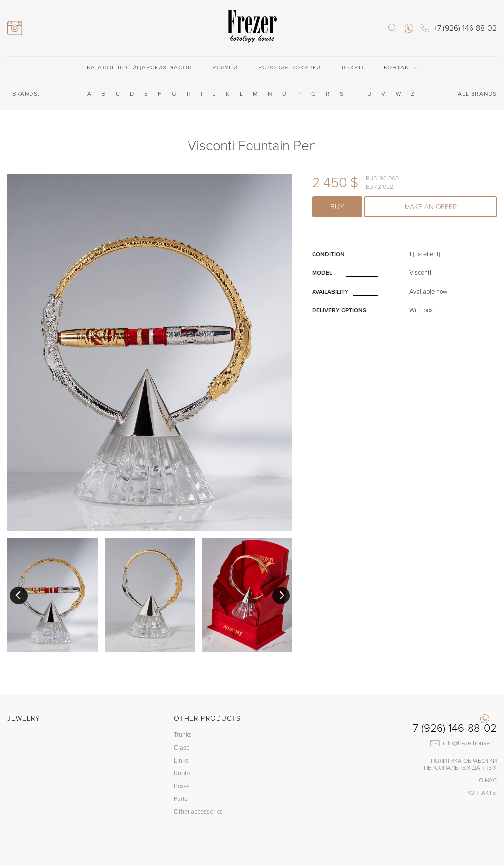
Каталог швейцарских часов (139, 68)
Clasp (182, 748)
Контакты (401, 68)
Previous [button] (19, 596)
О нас (488, 781)
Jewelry (24, 718)
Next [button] (281, 596)
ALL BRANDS (477, 94)
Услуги (225, 68)
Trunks (183, 735)
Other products (207, 718)
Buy (337, 207)
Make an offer (431, 207)
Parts (181, 799)
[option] (53, 595)
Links (181, 761)
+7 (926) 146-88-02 (452, 729)
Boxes (182, 786)
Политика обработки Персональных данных (460, 765)
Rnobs (182, 773)
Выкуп (352, 68)
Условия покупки (290, 68)
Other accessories (198, 812)
